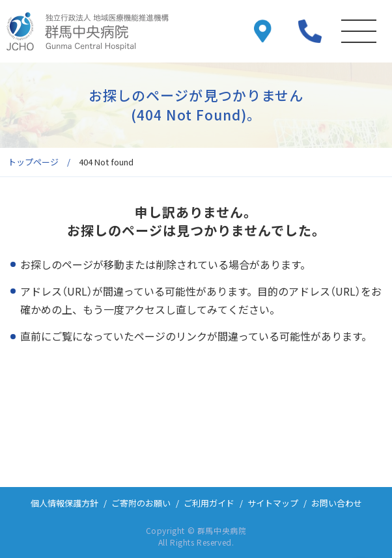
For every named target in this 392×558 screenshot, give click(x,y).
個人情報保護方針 (64, 503)
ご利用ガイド (209, 503)
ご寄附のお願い (141, 503)
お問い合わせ (337, 503)
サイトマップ (273, 503)
